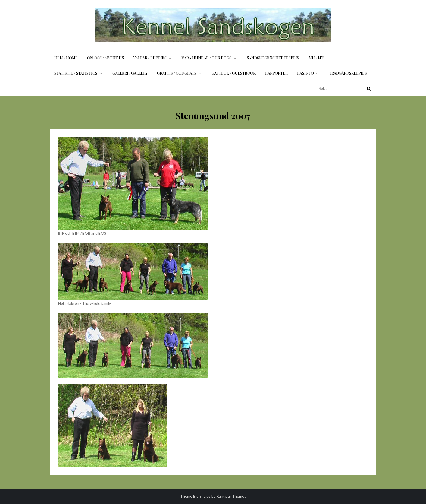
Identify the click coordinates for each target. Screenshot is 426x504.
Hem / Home (66, 58)
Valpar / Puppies (153, 58)
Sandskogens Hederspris (273, 58)
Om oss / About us (106, 58)
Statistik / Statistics (79, 73)
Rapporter (276, 73)
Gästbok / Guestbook (234, 73)
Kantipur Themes (231, 496)
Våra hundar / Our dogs (209, 58)
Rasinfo (308, 73)
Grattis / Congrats (180, 73)
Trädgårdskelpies (348, 73)
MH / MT (316, 58)
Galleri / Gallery (130, 73)
